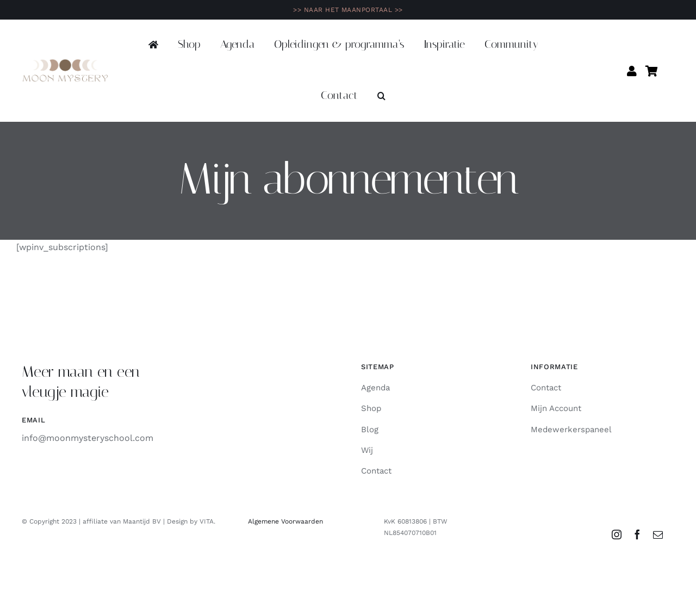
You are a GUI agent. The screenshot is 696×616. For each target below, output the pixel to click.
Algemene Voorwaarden (285, 521)
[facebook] (637, 534)
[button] (381, 97)
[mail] (658, 534)
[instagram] (617, 534)
